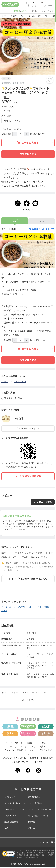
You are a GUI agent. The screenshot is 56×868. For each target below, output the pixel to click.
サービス (36, 694)
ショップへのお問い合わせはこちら (31, 580)
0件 (6, 98)
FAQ (6, 829)
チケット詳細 (15, 221)
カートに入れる (35, 144)
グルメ (5, 382)
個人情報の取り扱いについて (15, 804)
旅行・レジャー (49, 694)
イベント (5, 694)
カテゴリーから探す (28, 701)
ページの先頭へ (47, 843)
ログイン (24, 11)
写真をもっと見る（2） (42, 230)
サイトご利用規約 (35, 804)
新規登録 (17, 11)
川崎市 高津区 (42, 608)
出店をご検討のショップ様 (38, 817)
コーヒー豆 (6, 608)
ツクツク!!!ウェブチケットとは (39, 810)
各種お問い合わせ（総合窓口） (16, 810)
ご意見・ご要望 (10, 817)
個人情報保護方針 (35, 798)
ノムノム (31, 829)
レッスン (16, 694)
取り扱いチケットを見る (28, 429)
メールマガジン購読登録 (28, 477)
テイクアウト (20, 382)
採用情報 (31, 823)
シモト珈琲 (20, 419)
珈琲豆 (4, 611)
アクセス (41, 222)
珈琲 (31, 608)
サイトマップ (9, 798)
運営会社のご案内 (11, 823)
